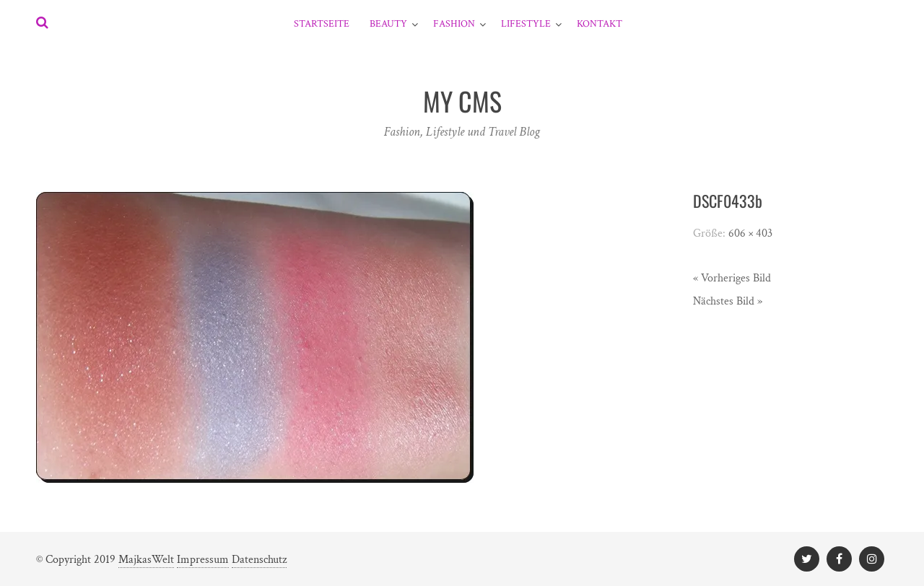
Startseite (322, 24)
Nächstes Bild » (728, 301)
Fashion (454, 24)
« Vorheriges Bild (732, 278)
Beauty (388, 24)
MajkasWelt (146, 560)
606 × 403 (750, 233)
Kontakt (600, 24)
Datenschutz (259, 560)
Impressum (203, 560)
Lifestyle (526, 24)
